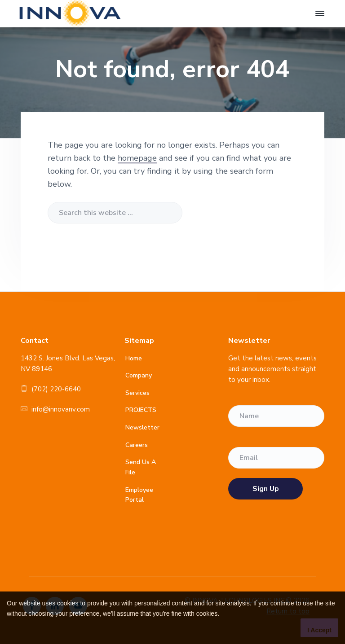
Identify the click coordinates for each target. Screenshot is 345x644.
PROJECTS (141, 410)
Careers (137, 445)
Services (137, 393)
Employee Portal (139, 495)
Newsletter (142, 427)
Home (134, 358)
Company (139, 375)
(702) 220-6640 (56, 389)
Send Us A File (141, 467)
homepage (137, 158)
